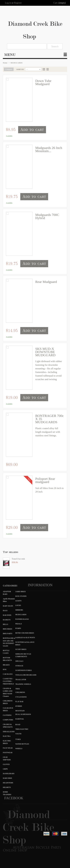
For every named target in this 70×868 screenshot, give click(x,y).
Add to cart (32, 130)
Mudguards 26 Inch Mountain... (49, 149)
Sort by (20, 69)
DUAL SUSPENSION (23, 714)
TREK (18, 689)
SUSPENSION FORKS (24, 670)
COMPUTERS (8, 720)
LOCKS (18, 605)
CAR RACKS (8, 674)
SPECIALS (19, 661)
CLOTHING (7, 715)
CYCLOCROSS (21, 697)
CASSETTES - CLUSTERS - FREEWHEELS (8, 681)
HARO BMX (7, 778)
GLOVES (6, 764)
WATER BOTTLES (22, 744)
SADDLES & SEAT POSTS (25, 638)
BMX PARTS (8, 634)
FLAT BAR (19, 702)
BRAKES (6, 665)
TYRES (18, 739)
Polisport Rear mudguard (45, 480)
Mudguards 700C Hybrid (47, 216)
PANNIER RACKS (22, 619)
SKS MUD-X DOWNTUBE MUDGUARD (45, 352)
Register (18, 3)
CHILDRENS (20, 692)
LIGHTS (18, 601)
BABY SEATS (8, 606)
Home (5, 63)
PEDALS (19, 624)
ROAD (18, 725)
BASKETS (7, 620)
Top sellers (10, 552)
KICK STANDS (21, 596)
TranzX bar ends (18, 559)
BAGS (5, 611)
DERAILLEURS (9, 732)
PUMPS (18, 628)
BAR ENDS (7, 615)
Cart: (56, 3)
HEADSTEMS (8, 783)
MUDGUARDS (21, 615)
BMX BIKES (7, 629)
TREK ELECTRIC (22, 729)
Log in (8, 3)
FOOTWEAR (8, 753)
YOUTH (18, 734)
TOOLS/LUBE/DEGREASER (26, 675)
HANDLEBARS (9, 774)
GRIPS (5, 769)
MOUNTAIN (20, 711)
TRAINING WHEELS (23, 684)
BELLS (5, 624)
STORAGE (19, 666)
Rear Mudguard (46, 282)
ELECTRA (7, 736)
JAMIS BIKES (21, 592)
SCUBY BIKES (21, 649)
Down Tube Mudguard (43, 82)
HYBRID (19, 706)
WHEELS (19, 749)
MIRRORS (19, 610)
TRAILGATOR (21, 680)
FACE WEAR (8, 748)
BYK (5, 669)
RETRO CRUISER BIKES (25, 633)
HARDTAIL (20, 719)
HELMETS (7, 787)
